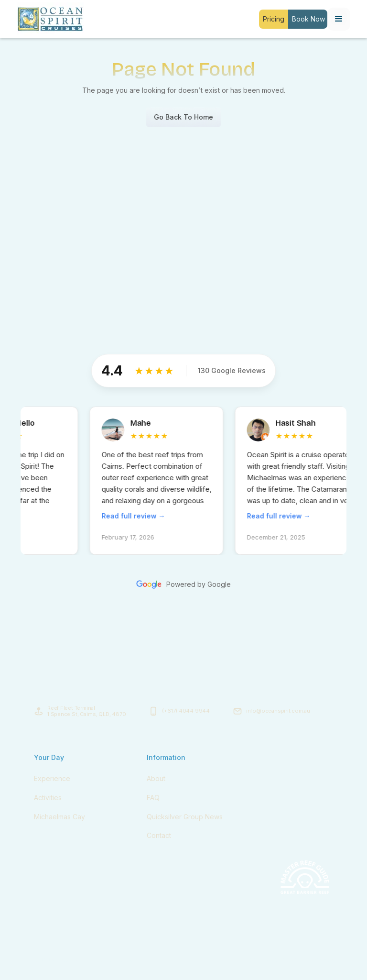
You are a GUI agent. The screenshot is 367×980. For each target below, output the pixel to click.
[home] (50, 19)
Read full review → (138, 516)
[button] (339, 19)
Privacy (323, 960)
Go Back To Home (183, 117)
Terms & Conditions (273, 960)
